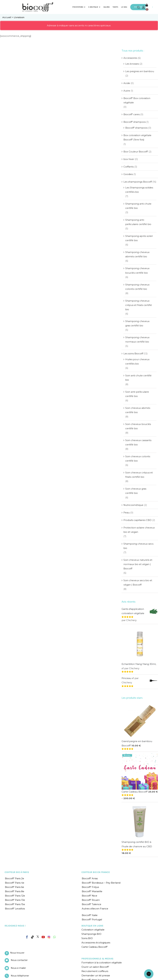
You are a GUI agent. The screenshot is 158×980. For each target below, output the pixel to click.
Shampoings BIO (91, 934)
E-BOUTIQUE (94, 7)
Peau (127, 513)
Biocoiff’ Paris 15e (15, 904)
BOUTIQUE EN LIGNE (92, 926)
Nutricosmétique (133, 505)
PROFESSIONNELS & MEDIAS (97, 959)
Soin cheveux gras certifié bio (136, 491)
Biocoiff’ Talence (91, 904)
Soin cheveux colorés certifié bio (138, 459)
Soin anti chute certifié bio (138, 378)
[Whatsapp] (54, 937)
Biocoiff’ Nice (89, 896)
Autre (127, 91)
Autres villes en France (95, 909)
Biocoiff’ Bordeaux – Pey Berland (101, 883)
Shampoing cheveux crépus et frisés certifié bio (139, 305)
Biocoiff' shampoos (135, 122)
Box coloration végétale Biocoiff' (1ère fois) (137, 137)
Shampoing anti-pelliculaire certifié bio (138, 222)
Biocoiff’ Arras (90, 878)
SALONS (106, 7)
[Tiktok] (32, 937)
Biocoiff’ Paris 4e (15, 883)
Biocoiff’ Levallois (15, 909)
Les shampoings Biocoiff (138, 182)
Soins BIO (87, 938)
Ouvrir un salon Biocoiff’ (95, 967)
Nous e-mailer (18, 968)
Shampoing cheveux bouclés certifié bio (137, 270)
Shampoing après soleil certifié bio (139, 238)
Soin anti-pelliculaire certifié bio (137, 394)
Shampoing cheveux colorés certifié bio (137, 287)
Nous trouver (17, 953)
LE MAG (124, 7)
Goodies (128, 174)
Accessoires (130, 58)
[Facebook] (27, 936)
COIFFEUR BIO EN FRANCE (96, 872)
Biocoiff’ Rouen (91, 900)
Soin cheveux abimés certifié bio (138, 410)
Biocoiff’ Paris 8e (15, 891)
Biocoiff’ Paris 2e (15, 878)
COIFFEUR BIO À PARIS (17, 872)
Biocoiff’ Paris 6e (15, 887)
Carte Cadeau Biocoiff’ (95, 947)
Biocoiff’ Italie (90, 915)
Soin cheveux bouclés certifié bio (138, 426)
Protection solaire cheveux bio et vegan (139, 530)
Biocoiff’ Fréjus (90, 887)
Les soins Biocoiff (133, 354)
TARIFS (115, 7)
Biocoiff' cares (132, 114)
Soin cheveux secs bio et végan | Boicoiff (138, 583)
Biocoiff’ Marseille (92, 891)
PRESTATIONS (79, 7)
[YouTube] (43, 937)
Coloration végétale (93, 930)
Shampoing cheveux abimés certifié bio (137, 254)
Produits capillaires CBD (137, 520)
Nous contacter (19, 960)
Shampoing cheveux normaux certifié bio (137, 340)
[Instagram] (49, 936)
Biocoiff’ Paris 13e (15, 900)
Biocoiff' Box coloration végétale (137, 100)
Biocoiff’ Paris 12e (15, 896)
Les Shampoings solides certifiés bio (139, 190)
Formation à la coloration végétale (102, 963)
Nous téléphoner (20, 976)
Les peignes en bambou (140, 71)
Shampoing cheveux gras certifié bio (137, 323)
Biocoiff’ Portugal (92, 919)
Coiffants (129, 167)
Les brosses (132, 64)
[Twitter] (38, 937)
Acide (127, 83)
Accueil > (8, 17)
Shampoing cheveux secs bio (138, 546)
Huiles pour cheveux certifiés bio (137, 362)
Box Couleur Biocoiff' (136, 152)
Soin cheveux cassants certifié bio (138, 442)
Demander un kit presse (96, 975)
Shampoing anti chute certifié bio (138, 206)
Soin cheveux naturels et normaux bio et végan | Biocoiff (138, 564)
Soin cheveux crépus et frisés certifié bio (139, 475)
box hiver (129, 159)
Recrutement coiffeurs (95, 971)
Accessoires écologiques (96, 943)
